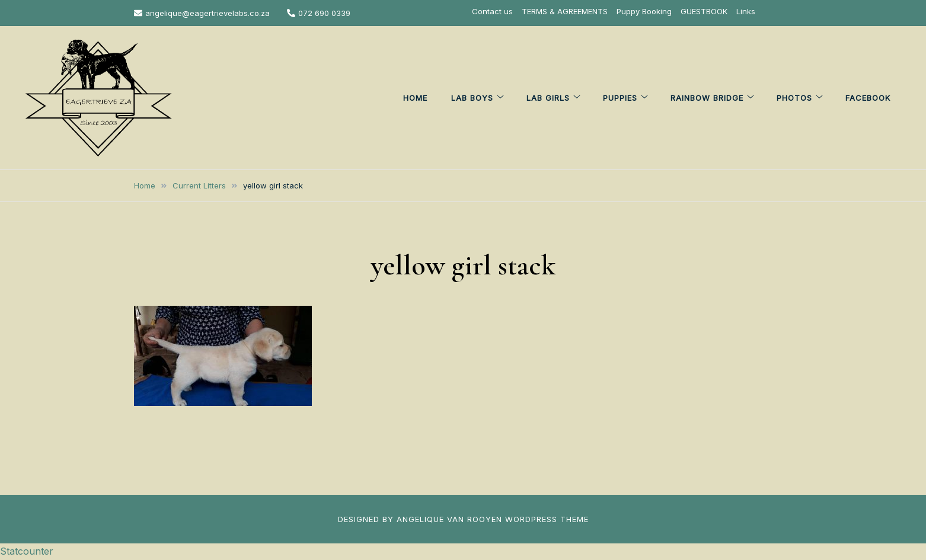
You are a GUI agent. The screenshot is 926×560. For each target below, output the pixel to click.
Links (746, 11)
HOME (415, 98)
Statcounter (27, 551)
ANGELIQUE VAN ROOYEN (449, 519)
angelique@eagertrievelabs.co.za (202, 13)
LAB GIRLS (548, 98)
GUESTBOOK (704, 11)
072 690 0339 (319, 13)
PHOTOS (794, 98)
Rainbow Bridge (707, 98)
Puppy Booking (644, 11)
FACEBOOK (868, 98)
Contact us (492, 11)
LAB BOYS (472, 98)
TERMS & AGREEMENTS (565, 11)
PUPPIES (620, 98)
